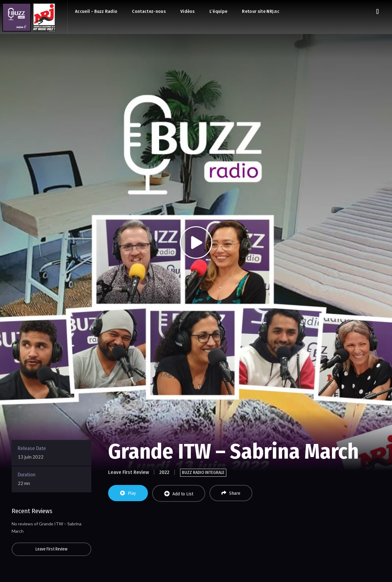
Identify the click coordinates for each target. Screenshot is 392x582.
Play (128, 493)
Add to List (179, 494)
